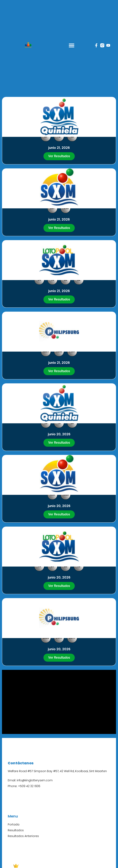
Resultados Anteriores (23, 836)
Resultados (16, 830)
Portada (14, 824)
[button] (71, 45)
